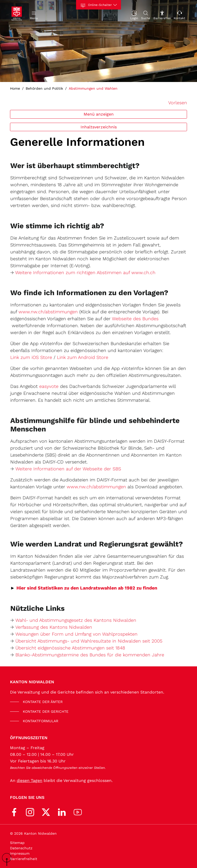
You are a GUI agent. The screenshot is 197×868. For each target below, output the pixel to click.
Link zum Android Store (83, 357)
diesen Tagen (29, 781)
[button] (34, 15)
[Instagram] (30, 812)
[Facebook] (14, 812)
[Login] (134, 15)
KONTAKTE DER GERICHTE (46, 711)
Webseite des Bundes (135, 319)
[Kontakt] (179, 15)
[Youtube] (78, 812)
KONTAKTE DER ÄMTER (43, 702)
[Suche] (146, 15)
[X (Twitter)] (46, 812)
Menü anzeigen (99, 114)
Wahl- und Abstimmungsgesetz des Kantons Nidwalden (76, 620)
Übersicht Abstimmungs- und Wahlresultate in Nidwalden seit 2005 (89, 641)
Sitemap (17, 843)
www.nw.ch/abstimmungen (48, 312)
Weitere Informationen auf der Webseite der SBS (68, 469)
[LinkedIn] (62, 812)
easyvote (49, 386)
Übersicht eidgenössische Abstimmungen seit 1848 (70, 648)
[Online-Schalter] (99, 5)
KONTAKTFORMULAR (41, 721)
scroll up (8, 860)
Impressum (20, 853)
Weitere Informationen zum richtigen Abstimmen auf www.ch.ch (85, 272)
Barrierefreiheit (24, 859)
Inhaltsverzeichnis (99, 127)
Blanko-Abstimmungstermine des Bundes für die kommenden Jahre (90, 655)
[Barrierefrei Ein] (162, 15)
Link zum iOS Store (31, 357)
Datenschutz (21, 848)
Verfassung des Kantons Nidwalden (54, 627)
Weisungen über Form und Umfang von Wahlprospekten (76, 634)
